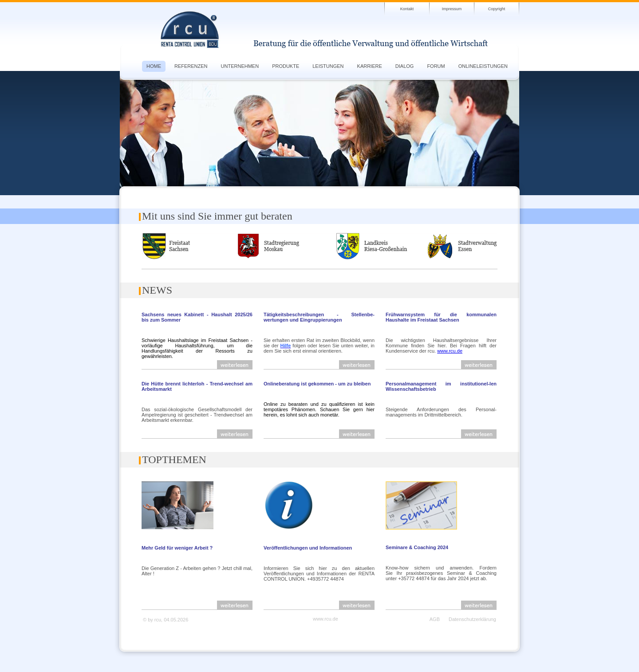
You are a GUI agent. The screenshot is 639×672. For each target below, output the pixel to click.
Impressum (452, 9)
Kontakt (407, 9)
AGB (435, 619)
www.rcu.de (450, 351)
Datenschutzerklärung (472, 619)
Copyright (497, 9)
